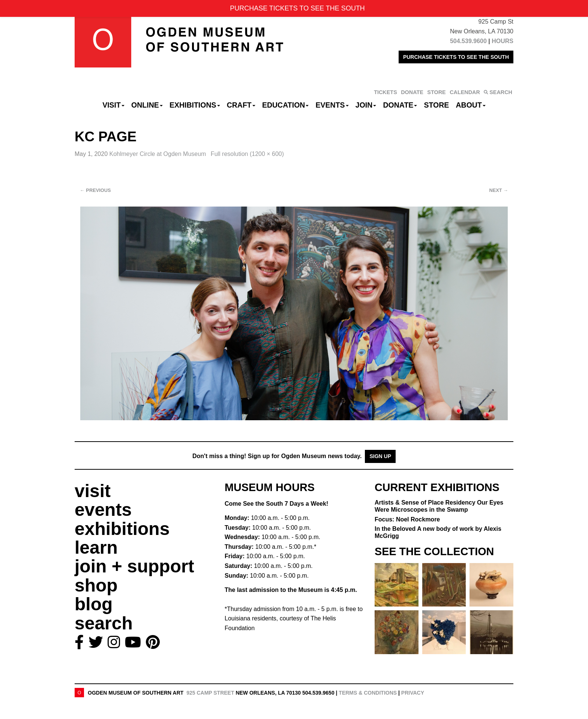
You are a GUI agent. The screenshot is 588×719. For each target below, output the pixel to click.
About (471, 105)
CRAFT (241, 105)
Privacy (413, 693)
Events (332, 105)
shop (96, 585)
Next (499, 190)
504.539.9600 (468, 41)
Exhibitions (195, 105)
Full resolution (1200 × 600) (247, 154)
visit (93, 491)
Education (285, 105)
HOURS (502, 41)
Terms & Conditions (368, 693)
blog (94, 604)
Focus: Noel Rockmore (407, 519)
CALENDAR (465, 92)
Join (366, 105)
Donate (400, 105)
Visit (113, 105)
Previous (95, 190)
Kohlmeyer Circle (159, 154)
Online (147, 105)
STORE (436, 92)
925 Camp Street (210, 693)
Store (437, 105)
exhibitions (122, 529)
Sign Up (380, 456)
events (103, 510)
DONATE (412, 92)
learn (96, 547)
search (104, 623)
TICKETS (385, 92)
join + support (134, 566)
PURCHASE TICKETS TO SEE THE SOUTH (456, 57)
